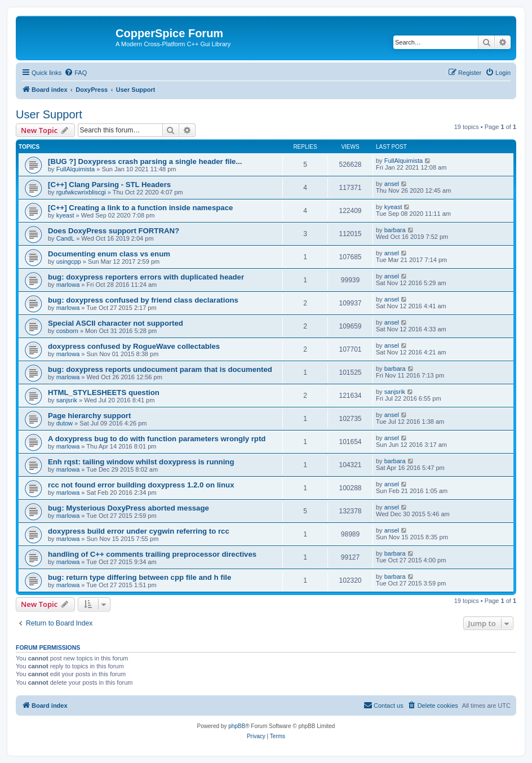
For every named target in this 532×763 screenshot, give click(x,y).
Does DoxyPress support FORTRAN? (114, 231)
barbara (395, 230)
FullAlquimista (76, 169)
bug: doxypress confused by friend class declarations (143, 300)
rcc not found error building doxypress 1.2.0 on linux (141, 485)
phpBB (237, 726)
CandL (65, 238)
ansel (392, 184)
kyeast (65, 215)
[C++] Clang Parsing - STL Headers (109, 185)
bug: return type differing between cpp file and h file (139, 577)
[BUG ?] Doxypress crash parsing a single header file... (145, 161)
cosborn (67, 331)
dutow (65, 423)
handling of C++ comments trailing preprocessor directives (152, 554)
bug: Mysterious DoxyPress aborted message (128, 508)
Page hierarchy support (89, 416)
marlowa (68, 285)
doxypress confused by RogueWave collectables (134, 346)
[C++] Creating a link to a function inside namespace (140, 208)
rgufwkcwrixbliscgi (81, 192)
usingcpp (69, 261)
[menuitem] (76, 73)
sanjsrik (67, 400)
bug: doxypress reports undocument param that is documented (160, 369)
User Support (49, 114)
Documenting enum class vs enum (109, 254)
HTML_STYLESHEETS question (104, 392)
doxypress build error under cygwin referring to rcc (139, 531)
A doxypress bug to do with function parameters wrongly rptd (157, 439)
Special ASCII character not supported (116, 323)
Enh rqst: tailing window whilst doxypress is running (141, 462)
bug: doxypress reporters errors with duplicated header (146, 277)
